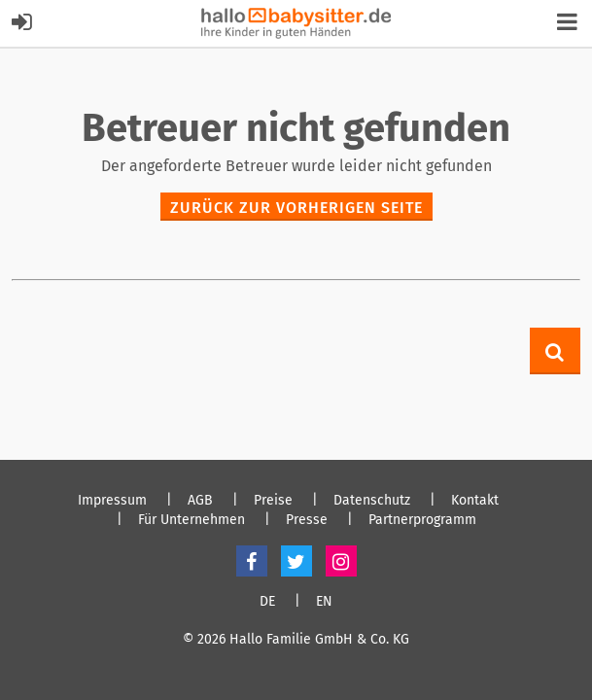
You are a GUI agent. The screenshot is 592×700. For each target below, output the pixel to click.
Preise (273, 501)
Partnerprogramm (422, 520)
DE (267, 602)
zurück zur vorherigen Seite (296, 208)
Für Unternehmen (192, 520)
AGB (200, 501)
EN (324, 602)
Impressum (112, 501)
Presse (307, 520)
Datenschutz (372, 501)
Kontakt (475, 501)
